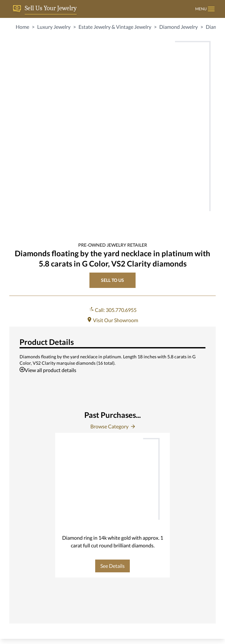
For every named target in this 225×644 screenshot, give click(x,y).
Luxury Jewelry (54, 27)
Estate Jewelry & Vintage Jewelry (115, 27)
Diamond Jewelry (179, 27)
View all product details (48, 370)
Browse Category (113, 426)
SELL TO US (113, 280)
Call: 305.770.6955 (113, 310)
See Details (113, 566)
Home (22, 27)
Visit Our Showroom (113, 320)
